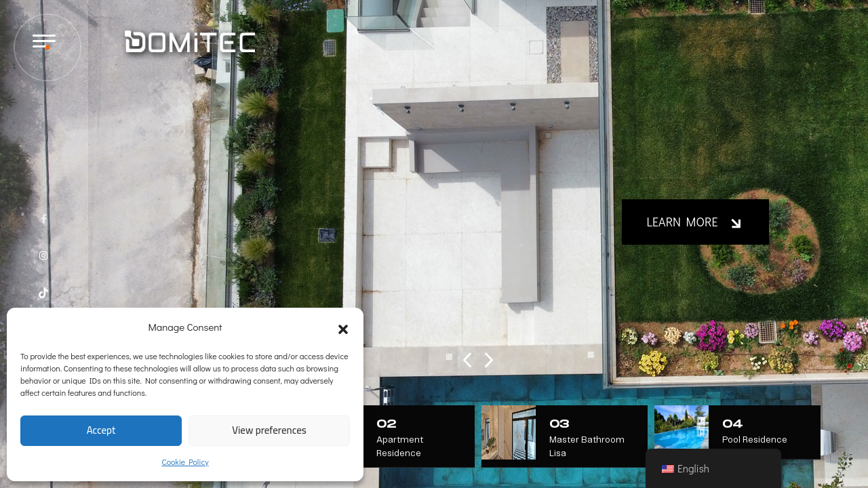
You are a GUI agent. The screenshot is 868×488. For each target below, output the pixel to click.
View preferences (269, 430)
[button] (343, 327)
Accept (101, 430)
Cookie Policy (185, 462)
